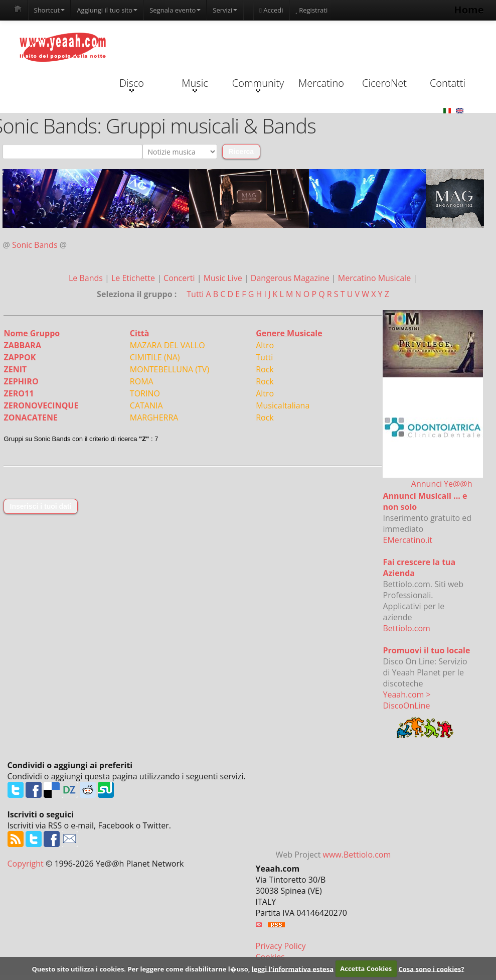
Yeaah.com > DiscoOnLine (407, 700)
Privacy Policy (281, 946)
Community (258, 84)
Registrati (312, 10)
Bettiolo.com (407, 628)
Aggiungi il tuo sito (107, 10)
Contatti (448, 83)
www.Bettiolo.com (357, 855)
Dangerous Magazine (291, 278)
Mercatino (321, 83)
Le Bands (87, 278)
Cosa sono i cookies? (431, 968)
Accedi (271, 10)
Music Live (224, 278)
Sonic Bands (35, 245)
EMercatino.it (408, 540)
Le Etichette (134, 278)
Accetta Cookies (366, 968)
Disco (132, 84)
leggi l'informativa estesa (293, 968)
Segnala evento (175, 10)
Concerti (180, 278)
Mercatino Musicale (375, 278)
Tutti (195, 294)
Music (195, 84)
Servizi (225, 10)
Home (469, 10)
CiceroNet (384, 83)
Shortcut (50, 10)
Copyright (26, 864)
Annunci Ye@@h (442, 484)
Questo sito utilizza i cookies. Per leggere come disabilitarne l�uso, (141, 968)
